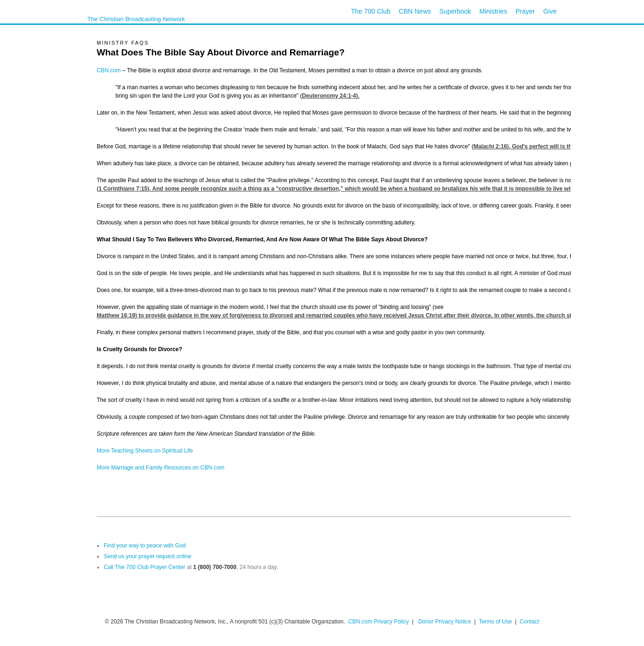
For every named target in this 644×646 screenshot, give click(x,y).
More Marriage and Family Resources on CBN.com (161, 468)
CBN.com (109, 70)
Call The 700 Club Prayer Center (145, 567)
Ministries (493, 11)
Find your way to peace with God (145, 546)
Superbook (455, 11)
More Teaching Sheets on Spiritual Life (145, 451)
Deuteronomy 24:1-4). (331, 96)
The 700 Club (371, 11)
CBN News (415, 11)
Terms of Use (496, 622)
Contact (529, 622)
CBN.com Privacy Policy (379, 622)
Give (550, 11)
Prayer (525, 11)
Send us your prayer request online (148, 556)
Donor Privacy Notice (445, 622)
